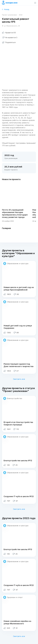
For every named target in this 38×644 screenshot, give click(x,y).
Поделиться (9, 42)
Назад (6, 9)
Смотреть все (19, 379)
